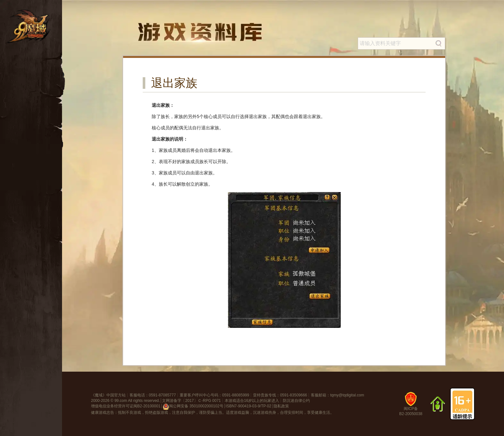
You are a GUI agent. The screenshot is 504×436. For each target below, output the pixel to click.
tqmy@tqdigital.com (347, 395)
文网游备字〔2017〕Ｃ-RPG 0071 (191, 401)
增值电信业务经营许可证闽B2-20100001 (126, 406)
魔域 (99, 395)
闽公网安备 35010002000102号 (193, 407)
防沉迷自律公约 (296, 401)
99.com (121, 401)
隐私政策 (281, 406)
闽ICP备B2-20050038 (411, 406)
